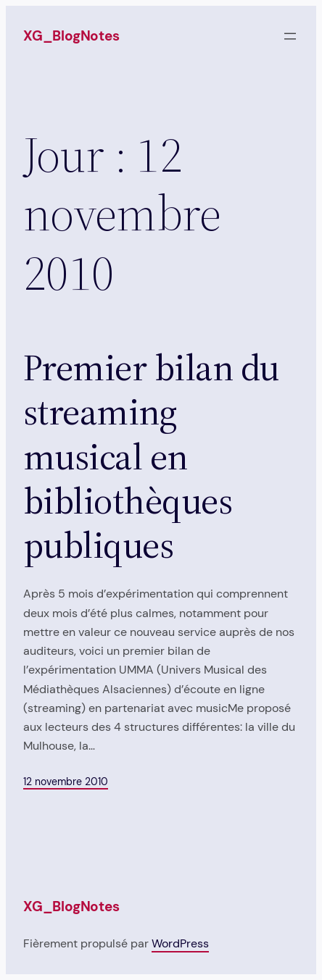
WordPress (180, 943)
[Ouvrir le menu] (290, 36)
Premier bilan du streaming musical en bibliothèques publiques (151, 456)
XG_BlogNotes (71, 36)
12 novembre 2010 (66, 782)
